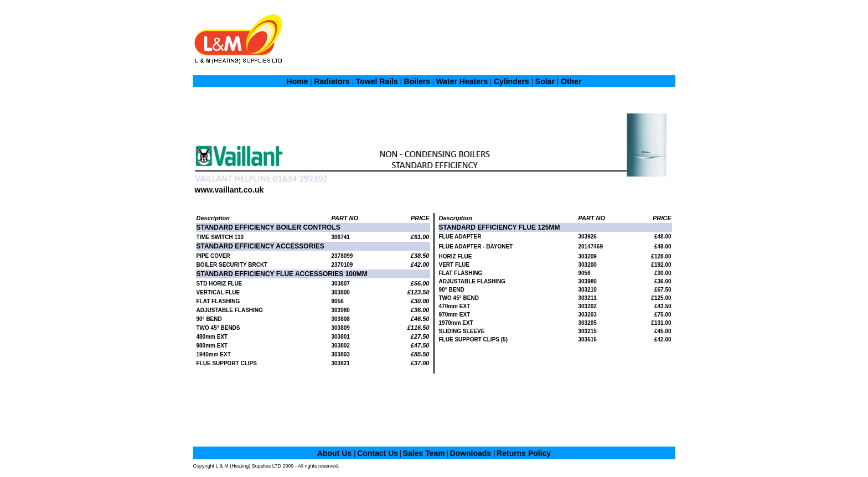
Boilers (418, 81)
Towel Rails (377, 81)
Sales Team (424, 453)
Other (571, 81)
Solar (545, 81)
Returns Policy (524, 453)
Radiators (332, 81)
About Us (335, 453)
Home (298, 81)
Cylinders (512, 81)
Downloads (471, 453)
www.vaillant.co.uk (229, 190)
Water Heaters (461, 81)
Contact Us (378, 453)
